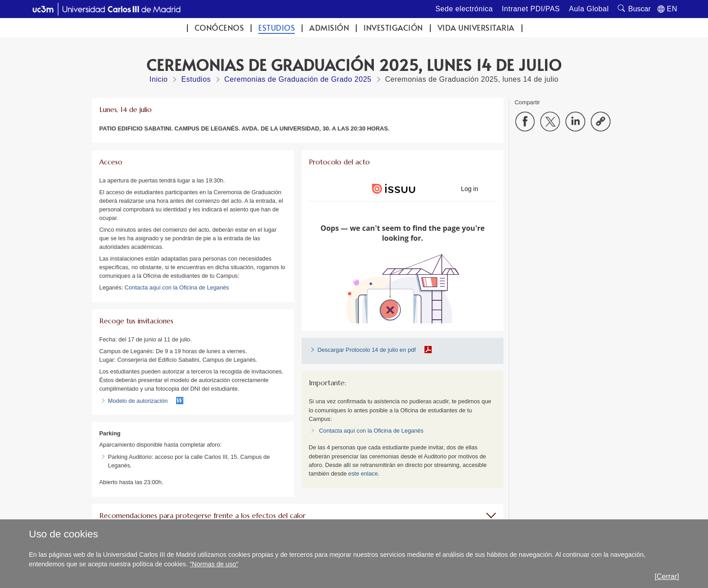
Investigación (393, 28)
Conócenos (219, 28)
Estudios (277, 28)
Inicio (158, 79)
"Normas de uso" (214, 564)
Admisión (329, 28)
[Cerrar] (667, 576)
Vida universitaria (476, 28)
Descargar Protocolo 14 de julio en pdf (367, 350)
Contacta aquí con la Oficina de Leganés (177, 287)
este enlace (363, 474)
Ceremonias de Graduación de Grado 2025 (298, 79)
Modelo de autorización (138, 401)
